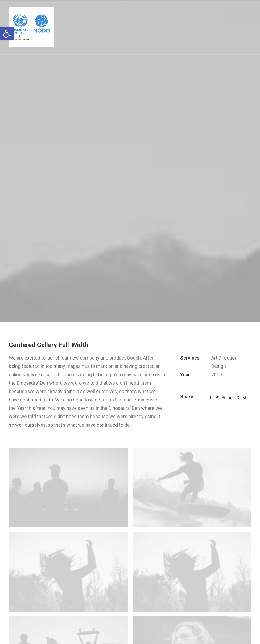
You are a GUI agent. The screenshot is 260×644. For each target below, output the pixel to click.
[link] (7, 34)
